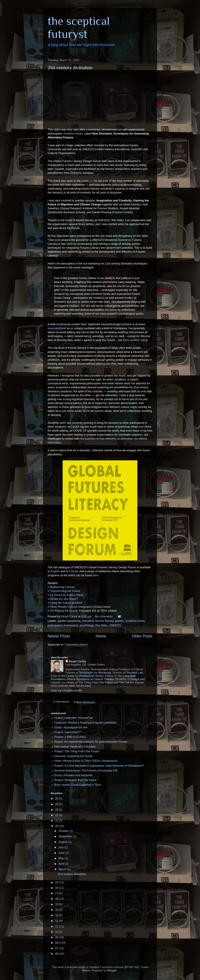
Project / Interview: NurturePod (74, 718)
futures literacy (105, 621)
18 (57, 888)
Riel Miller (101, 625)
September (66, 836)
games (119, 621)
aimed (116, 185)
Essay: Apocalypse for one (71, 727)
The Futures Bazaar (131, 682)
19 (57, 882)
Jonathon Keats (73, 134)
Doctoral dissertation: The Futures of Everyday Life (86, 771)
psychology (87, 625)
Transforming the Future (65, 591)
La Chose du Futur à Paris (67, 595)
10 (57, 932)
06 (57, 954)
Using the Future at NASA (66, 603)
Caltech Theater (104, 679)
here (96, 575)
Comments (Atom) (76, 645)
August (63, 842)
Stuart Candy (77, 661)
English (55, 571)
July (61, 847)
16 (57, 899)
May (61, 858)
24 (57, 804)
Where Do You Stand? (64, 599)
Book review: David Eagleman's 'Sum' (78, 785)
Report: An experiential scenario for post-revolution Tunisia (91, 742)
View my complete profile (66, 690)
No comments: (104, 616)
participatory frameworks (63, 625)
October (64, 831)
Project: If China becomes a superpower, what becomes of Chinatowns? (99, 766)
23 (57, 810)
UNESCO (115, 625)
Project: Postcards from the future (75, 780)
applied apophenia (69, 621)
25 (57, 799)
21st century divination (70, 68)
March (63, 869)
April (62, 864)
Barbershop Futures (63, 587)
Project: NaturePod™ (68, 732)
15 (57, 904)
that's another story (135, 340)
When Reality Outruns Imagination (72, 607)
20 (57, 826)
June (62, 853)
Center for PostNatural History (85, 676)
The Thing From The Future (96, 682)
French (73, 571)
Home (101, 636)
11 (57, 926)
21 (57, 821)
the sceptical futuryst (79, 27)
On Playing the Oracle (64, 611)
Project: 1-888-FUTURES (70, 737)
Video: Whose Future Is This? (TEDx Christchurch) (86, 761)
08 (57, 943)
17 (57, 893)
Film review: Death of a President (75, 747)
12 (57, 921)
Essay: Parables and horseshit (73, 775)
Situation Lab (134, 673)
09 (57, 937)
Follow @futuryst (84, 702)
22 (57, 815)
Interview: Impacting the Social (73, 756)
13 (57, 915)
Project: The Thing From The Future (77, 751)
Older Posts (142, 636)
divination (88, 621)
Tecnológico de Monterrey (95, 673)
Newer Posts (59, 636)
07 (57, 948)
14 (57, 910)
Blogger (112, 970)
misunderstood (57, 328)
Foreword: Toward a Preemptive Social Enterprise (85, 723)
